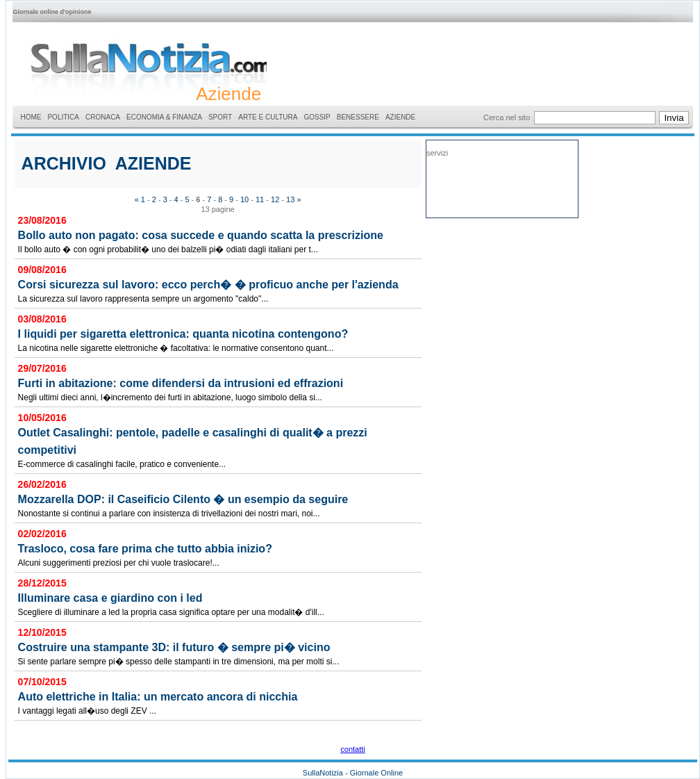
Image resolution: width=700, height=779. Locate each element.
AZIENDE (400, 117)
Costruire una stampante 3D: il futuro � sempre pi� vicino (174, 647)
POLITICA (63, 117)
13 (290, 199)
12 (275, 199)
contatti (352, 749)
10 (244, 199)
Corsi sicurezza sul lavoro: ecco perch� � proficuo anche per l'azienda (208, 285)
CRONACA (103, 117)
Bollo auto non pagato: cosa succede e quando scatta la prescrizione (201, 235)
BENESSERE (358, 117)
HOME (31, 117)
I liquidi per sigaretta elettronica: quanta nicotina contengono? (183, 334)
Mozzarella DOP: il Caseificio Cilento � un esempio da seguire (183, 499)
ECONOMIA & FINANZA (164, 117)
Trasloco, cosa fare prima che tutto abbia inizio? (145, 549)
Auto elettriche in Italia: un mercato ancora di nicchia (158, 697)
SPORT (220, 117)
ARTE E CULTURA (268, 117)
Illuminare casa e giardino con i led (110, 598)
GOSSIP (317, 117)
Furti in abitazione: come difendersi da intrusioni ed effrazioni (181, 383)
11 (260, 199)
